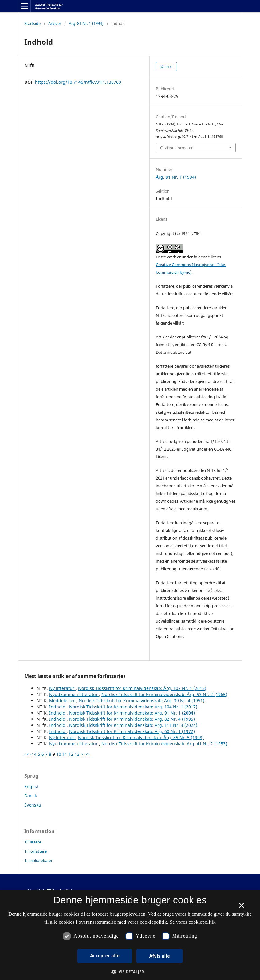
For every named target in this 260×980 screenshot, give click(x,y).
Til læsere (33, 842)
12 (71, 754)
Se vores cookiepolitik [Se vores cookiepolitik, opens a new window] (193, 922)
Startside (32, 23)
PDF (169, 67)
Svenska (33, 805)
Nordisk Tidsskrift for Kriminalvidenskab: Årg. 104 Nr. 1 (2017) (133, 707)
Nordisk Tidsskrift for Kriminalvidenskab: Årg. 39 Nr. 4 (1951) (142, 701)
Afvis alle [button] (160, 956)
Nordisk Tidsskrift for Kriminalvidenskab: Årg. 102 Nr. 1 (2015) (142, 688)
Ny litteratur (62, 688)
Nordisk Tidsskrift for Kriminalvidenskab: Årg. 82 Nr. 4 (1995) (132, 719)
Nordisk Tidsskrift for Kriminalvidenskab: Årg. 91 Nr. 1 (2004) (132, 713)
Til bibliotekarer (38, 860)
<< (27, 754)
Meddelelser (63, 701)
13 (77, 754)
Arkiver (55, 23)
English (32, 786)
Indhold (58, 707)
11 (65, 754)
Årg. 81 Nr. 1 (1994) (86, 23)
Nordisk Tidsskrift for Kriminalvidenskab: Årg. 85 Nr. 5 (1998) (141, 737)
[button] (130, 972)
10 (59, 754)
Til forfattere (35, 851)
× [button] (241, 908)
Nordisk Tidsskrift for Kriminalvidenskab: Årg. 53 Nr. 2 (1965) (164, 694)
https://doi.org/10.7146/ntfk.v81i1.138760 (78, 82)
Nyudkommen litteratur (74, 694)
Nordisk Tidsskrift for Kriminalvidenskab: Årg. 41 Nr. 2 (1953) (164, 744)
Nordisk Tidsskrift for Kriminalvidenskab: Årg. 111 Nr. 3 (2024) (133, 725)
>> (87, 754)
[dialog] (130, 935)
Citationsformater (176, 148)
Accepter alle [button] (105, 956)
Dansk (31, 796)
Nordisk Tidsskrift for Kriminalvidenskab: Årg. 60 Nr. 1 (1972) (132, 731)
